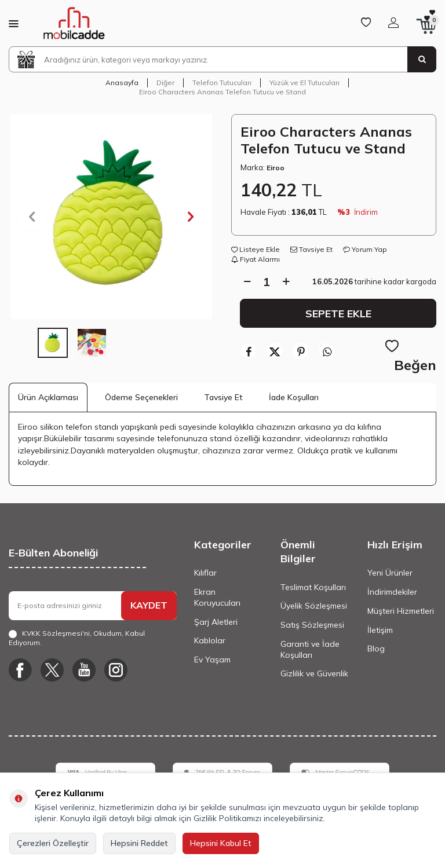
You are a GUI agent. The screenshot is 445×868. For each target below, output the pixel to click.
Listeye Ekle (256, 249)
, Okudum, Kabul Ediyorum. (77, 638)
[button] (32, 217)
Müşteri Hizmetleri (401, 611)
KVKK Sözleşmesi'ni (56, 633)
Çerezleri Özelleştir (53, 843)
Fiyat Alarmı (256, 259)
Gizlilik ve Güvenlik (314, 673)
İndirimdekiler (392, 592)
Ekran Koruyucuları (217, 597)
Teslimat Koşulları (313, 587)
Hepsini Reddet (139, 843)
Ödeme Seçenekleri (141, 397)
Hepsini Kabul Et (221, 843)
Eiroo (276, 168)
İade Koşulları (294, 397)
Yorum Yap (365, 249)
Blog (376, 649)
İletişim (380, 630)
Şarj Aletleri (216, 622)
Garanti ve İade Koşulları (310, 649)
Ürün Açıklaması (48, 397)
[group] (111, 217)
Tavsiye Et (311, 249)
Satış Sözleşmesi (312, 625)
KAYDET (149, 605)
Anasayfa (122, 83)
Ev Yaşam (212, 660)
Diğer (165, 83)
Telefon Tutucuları (222, 83)
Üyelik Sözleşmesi (314, 606)
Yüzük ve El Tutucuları (304, 83)
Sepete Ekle (338, 313)
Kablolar (210, 640)
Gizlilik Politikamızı (227, 818)
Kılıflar (205, 573)
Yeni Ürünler (390, 573)
